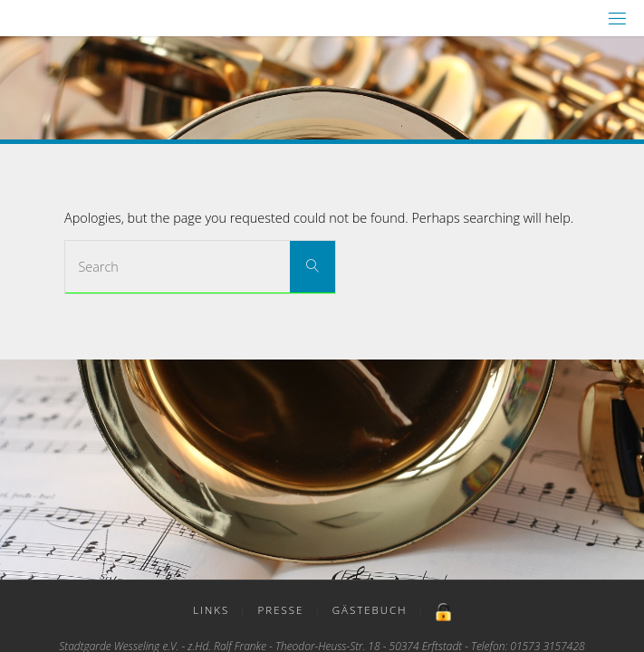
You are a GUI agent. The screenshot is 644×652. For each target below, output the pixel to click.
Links (211, 610)
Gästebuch (370, 610)
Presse (281, 610)
